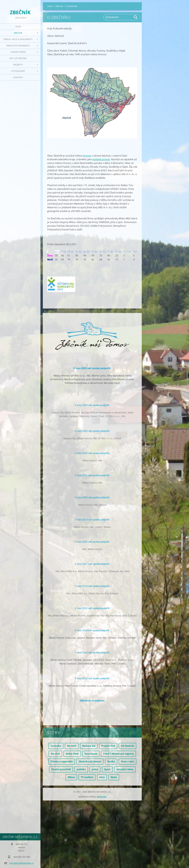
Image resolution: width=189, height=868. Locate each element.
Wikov (71, 777)
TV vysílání (87, 777)
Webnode (102, 797)
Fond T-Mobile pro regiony (118, 754)
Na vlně (55, 754)
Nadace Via (89, 746)
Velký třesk (72, 754)
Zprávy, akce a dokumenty (18, 39)
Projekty (18, 65)
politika (81, 769)
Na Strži (72, 746)
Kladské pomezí (101, 159)
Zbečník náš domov (90, 762)
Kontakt (18, 77)
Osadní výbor (18, 52)
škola (114, 777)
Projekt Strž (108, 746)
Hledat (136, 17)
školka (111, 762)
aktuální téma (125, 769)
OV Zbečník (128, 746)
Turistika (56, 746)
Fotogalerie (18, 71)
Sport (107, 769)
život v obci (128, 762)
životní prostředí (61, 769)
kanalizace (91, 754)
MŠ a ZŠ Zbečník (18, 58)
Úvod (18, 27)
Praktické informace (18, 46)
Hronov (87, 156)
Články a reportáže (62, 762)
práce (95, 769)
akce (102, 777)
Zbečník (18, 33)
